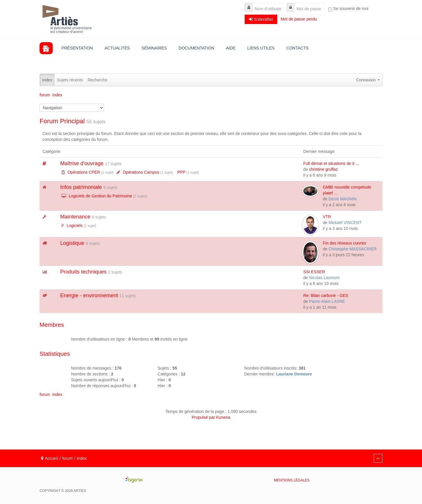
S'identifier (261, 19)
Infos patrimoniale (81, 187)
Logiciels (74, 225)
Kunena (223, 417)
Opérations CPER (84, 172)
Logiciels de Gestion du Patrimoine (100, 196)
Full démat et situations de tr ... (331, 163)
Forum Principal (62, 121)
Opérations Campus (141, 172)
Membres (52, 325)
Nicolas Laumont (324, 278)
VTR (327, 217)
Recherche (98, 80)
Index (47, 80)
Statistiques (55, 354)
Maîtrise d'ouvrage (82, 163)
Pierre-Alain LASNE (327, 301)
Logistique (72, 243)
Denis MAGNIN (343, 199)
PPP (181, 172)
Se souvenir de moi (351, 8)
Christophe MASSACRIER (353, 249)
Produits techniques (83, 272)
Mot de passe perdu (300, 19)
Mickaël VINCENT (345, 223)
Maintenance (75, 217)
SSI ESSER (314, 272)
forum (67, 458)
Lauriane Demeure (294, 374)
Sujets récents (70, 80)
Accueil (51, 458)
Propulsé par (204, 417)
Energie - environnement (89, 295)
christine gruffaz (323, 169)
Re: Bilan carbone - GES (326, 295)
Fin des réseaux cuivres (345, 243)
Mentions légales (292, 480)
